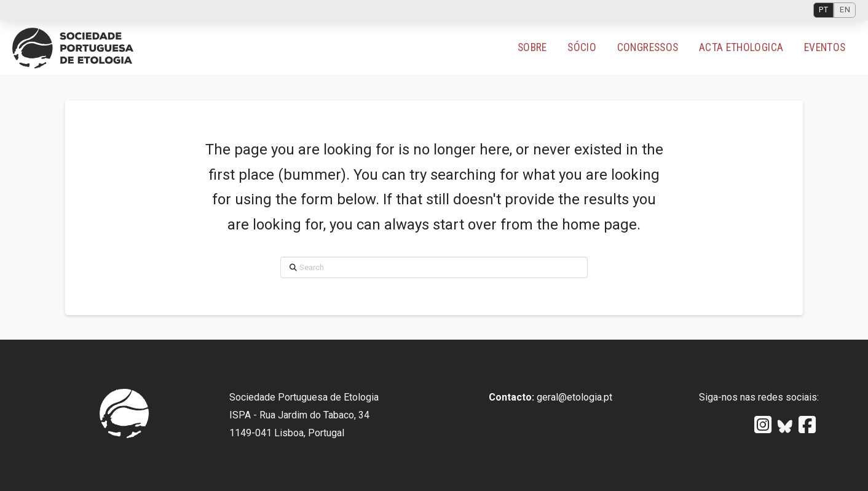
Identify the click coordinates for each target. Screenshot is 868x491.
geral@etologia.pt (574, 397)
